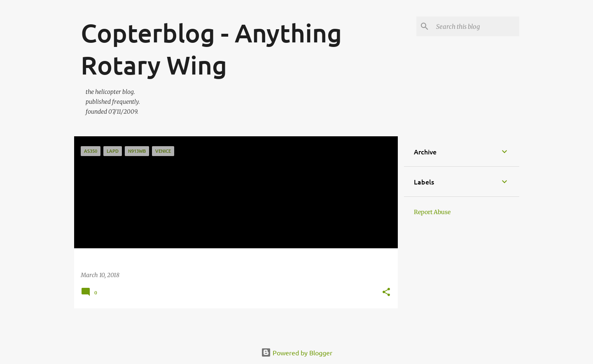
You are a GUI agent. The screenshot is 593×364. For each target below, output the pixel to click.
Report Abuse (432, 212)
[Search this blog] (476, 26)
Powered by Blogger (297, 352)
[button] (386, 293)
